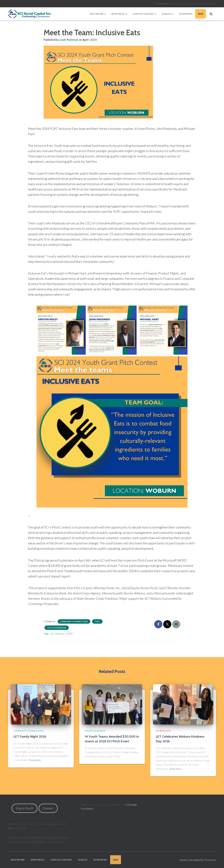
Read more (35, 760)
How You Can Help (145, 14)
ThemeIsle (210, 860)
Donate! (48, 808)
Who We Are (98, 14)
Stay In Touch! (25, 808)
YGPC (97, 621)
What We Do (119, 14)
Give (201, 14)
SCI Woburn (186, 14)
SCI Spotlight (163, 731)
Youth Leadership (57, 628)
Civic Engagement (95, 731)
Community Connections (74, 621)
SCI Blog (168, 14)
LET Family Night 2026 (30, 737)
